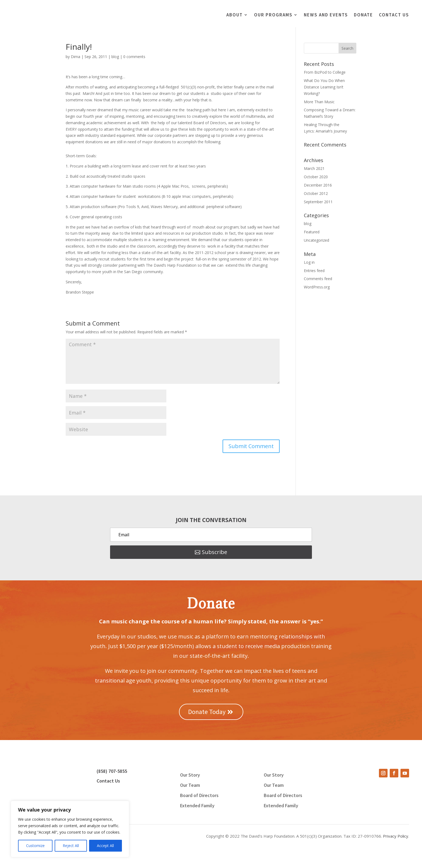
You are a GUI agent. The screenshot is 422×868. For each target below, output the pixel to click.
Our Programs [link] (273, 15)
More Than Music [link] (319, 102)
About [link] (235, 15)
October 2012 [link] (316, 193)
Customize (35, 846)
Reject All (71, 846)
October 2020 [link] (316, 177)
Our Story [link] (190, 776)
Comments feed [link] (318, 279)
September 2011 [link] (318, 202)
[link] (53, 18)
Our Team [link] (190, 786)
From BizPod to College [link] (325, 72)
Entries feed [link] (314, 271)
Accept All (105, 846)
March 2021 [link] (314, 169)
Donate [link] (363, 15)
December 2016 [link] (318, 185)
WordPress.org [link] (317, 287)
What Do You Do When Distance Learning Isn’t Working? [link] (324, 87)
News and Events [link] (326, 15)
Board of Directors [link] (199, 796)
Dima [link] (75, 57)
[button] (251, 446)
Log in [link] (309, 262)
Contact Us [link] (394, 15)
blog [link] (115, 57)
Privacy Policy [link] (396, 836)
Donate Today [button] (207, 712)
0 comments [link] (134, 57)
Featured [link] (312, 232)
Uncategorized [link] (316, 240)
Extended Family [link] (197, 806)
